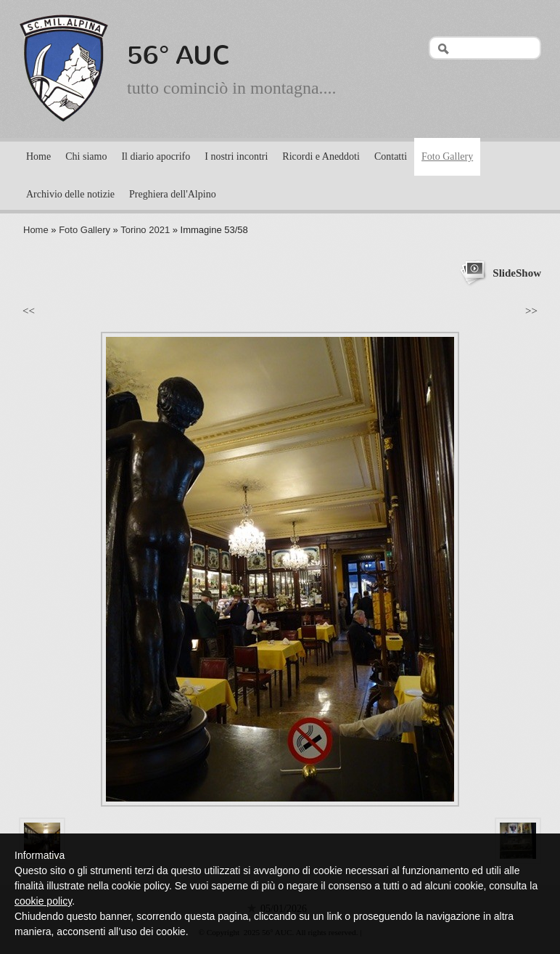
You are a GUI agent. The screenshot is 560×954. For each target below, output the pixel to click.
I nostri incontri (236, 156)
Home (38, 156)
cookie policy (43, 901)
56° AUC (179, 55)
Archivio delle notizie (70, 194)
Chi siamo (86, 156)
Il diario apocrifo (156, 156)
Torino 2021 (145, 230)
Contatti (391, 156)
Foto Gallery (447, 156)
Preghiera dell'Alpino (173, 194)
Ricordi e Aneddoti (321, 156)
